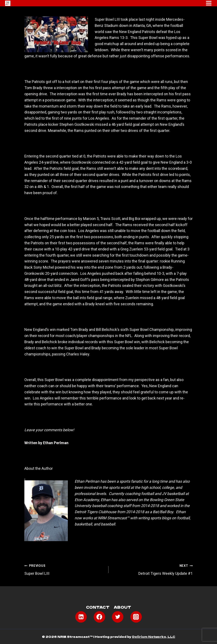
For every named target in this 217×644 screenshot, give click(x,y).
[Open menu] (209, 3)
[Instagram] (136, 617)
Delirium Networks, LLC (154, 637)
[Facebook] (99, 617)
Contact (98, 607)
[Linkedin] (81, 617)
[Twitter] (118, 617)
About (122, 607)
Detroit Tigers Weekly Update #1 (152, 569)
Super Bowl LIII (65, 569)
